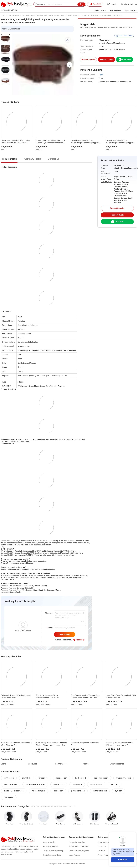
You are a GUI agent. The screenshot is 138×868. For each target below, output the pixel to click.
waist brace (77, 784)
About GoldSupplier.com (107, 842)
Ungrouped (33, 764)
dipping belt (58, 791)
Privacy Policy (103, 855)
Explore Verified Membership (53, 851)
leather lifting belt (100, 791)
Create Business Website (52, 855)
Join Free (134, 4)
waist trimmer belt (124, 778)
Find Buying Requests (51, 846)
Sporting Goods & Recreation (17, 15)
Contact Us (102, 846)
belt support (9, 797)
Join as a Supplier (49, 842)
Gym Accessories (117, 764)
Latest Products (75, 855)
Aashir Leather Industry (11, 29)
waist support (59, 784)
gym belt (118, 791)
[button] (70, 65)
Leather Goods (61, 764)
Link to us (101, 851)
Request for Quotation (77, 842)
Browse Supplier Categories (79, 851)
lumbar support (96, 784)
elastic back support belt (14, 791)
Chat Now (123, 860)
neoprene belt (61, 778)
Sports (4, 764)
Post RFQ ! (79, 640)
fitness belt (43, 778)
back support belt (101, 778)
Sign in (127, 4)
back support (81, 778)
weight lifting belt (39, 791)
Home (3, 15)
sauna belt (26, 778)
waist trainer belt (11, 784)
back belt (114, 784)
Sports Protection (35, 15)
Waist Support (48, 15)
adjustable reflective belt (35, 784)
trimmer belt (9, 778)
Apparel (86, 764)
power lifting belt (78, 791)
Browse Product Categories (79, 846)
